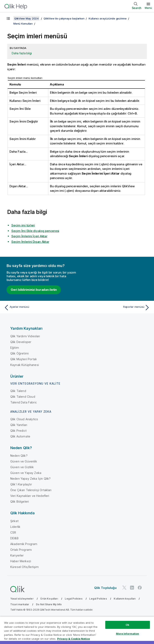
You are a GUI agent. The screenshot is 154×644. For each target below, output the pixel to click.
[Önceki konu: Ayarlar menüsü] (39, 308)
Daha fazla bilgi (22, 53)
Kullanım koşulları (125, 599)
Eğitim (15, 348)
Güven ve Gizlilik (22, 467)
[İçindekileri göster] (8, 18)
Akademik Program (24, 544)
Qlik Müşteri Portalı (23, 359)
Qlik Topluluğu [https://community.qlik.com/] (105, 588)
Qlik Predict (18, 431)
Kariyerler (17, 555)
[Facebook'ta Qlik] (140, 588)
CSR (13, 532)
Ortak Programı (21, 550)
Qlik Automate (20, 436)
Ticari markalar (20, 604)
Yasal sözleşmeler (22, 599)
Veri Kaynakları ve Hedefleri (30, 496)
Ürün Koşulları (49, 599)
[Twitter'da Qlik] (124, 588)
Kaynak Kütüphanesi (25, 365)
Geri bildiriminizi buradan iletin (34, 290)
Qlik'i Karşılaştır (21, 484)
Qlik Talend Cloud (23, 397)
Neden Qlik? (19, 456)
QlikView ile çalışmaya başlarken (64, 18)
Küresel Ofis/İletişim (24, 567)
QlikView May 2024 (26, 18)
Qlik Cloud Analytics (24, 419)
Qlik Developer (21, 342)
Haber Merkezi (21, 561)
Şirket (14, 521)
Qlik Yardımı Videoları (25, 336)
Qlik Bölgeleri (20, 501)
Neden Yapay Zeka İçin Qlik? (30, 479)
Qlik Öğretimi (19, 353)
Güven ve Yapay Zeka (26, 473)
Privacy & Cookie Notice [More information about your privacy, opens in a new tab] (74, 639)
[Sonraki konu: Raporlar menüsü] (115, 308)
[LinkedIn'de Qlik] (132, 588)
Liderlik (15, 527)
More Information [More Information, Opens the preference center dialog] (127, 634)
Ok (127, 625)
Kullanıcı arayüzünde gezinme (108, 18)
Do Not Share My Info (49, 604)
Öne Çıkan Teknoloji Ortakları (31, 490)
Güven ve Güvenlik (24, 461)
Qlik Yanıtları (19, 425)
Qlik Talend (18, 391)
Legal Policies (74, 599)
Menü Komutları (23, 24)
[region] (77, 630)
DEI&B (14, 538)
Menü (148, 8)
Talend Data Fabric (24, 402)
